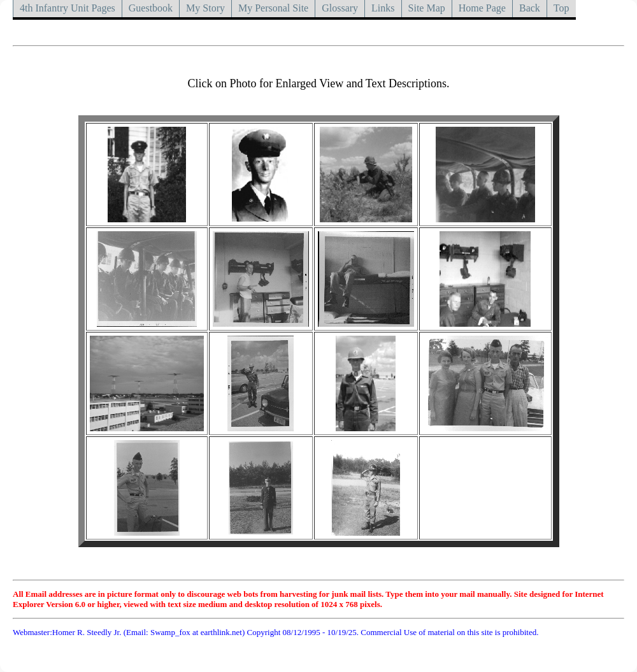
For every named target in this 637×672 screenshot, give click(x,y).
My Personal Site (273, 8)
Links (383, 8)
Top (562, 8)
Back (530, 8)
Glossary (340, 8)
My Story (205, 8)
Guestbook (151, 8)
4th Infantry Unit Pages (68, 8)
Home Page (482, 8)
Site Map (427, 8)
